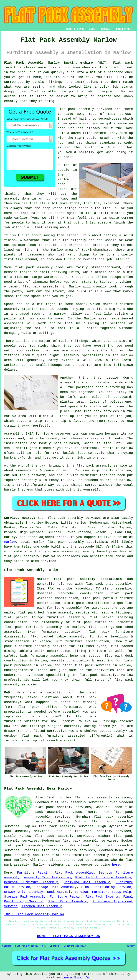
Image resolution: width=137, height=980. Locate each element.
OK (88, 978)
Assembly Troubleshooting (47, 877)
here (116, 865)
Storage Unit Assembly (56, 887)
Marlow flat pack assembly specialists (79, 579)
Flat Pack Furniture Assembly (103, 877)
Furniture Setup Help (111, 892)
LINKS (81, 29)
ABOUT (93, 29)
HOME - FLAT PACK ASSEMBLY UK (68, 936)
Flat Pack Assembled (74, 873)
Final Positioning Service (106, 887)
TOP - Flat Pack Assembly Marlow (34, 914)
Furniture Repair (33, 873)
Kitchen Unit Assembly (42, 906)
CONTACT (106, 29)
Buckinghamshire (19, 670)
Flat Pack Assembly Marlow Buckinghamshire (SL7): (56, 63)
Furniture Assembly (74, 946)
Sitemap (7, 946)
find (50, 798)
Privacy (130, 946)
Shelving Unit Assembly (87, 882)
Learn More (72, 978)
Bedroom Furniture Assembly (31, 882)
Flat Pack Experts (102, 897)
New (44, 946)
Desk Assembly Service (68, 892)
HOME (69, 29)
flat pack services (93, 665)
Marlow (10, 542)
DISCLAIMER (124, 29)
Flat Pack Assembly (68, 901)
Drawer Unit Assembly (24, 892)
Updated (54, 946)
